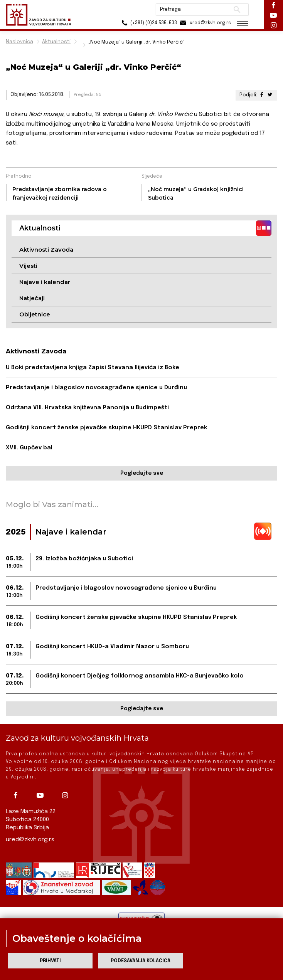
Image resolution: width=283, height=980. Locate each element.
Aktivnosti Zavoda (46, 250)
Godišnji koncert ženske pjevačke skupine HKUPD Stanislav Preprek (106, 428)
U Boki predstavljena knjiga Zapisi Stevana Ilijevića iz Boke (93, 368)
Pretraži (237, 10)
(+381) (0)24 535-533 (148, 23)
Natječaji (32, 298)
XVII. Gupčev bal (29, 448)
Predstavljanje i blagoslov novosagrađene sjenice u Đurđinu (96, 388)
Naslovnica (19, 42)
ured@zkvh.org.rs (30, 840)
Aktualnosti (56, 42)
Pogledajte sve (142, 473)
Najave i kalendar (45, 282)
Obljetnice (35, 314)
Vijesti (28, 266)
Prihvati (50, 961)
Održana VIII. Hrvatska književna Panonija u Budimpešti (87, 408)
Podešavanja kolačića (141, 961)
